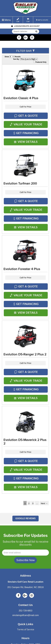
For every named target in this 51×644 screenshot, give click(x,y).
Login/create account (25, 26)
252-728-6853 (26, 575)
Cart (28, 20)
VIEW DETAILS (26, 136)
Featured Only (40, 62)
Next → (44, 467)
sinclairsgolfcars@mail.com (25, 579)
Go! (36, 32)
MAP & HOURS (42, 20)
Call (18, 20)
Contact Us (26, 569)
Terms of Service (26, 594)
